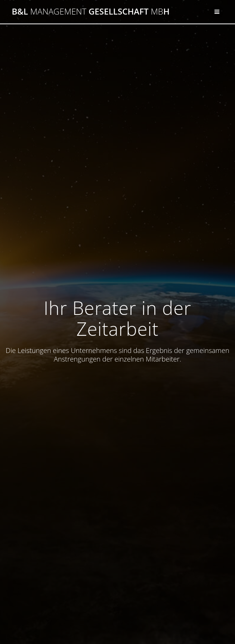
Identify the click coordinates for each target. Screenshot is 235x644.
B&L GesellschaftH (90, 12)
